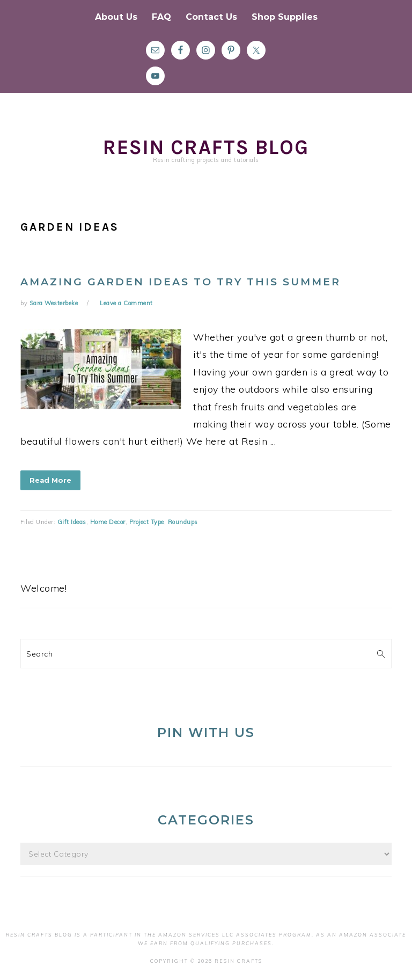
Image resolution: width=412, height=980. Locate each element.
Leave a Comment (126, 303)
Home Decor (108, 522)
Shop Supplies (285, 17)
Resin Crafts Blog (206, 147)
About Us (116, 17)
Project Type (147, 522)
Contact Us (211, 17)
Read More (50, 480)
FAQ (161, 17)
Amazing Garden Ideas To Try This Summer (181, 282)
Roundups (183, 522)
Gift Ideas (72, 522)
